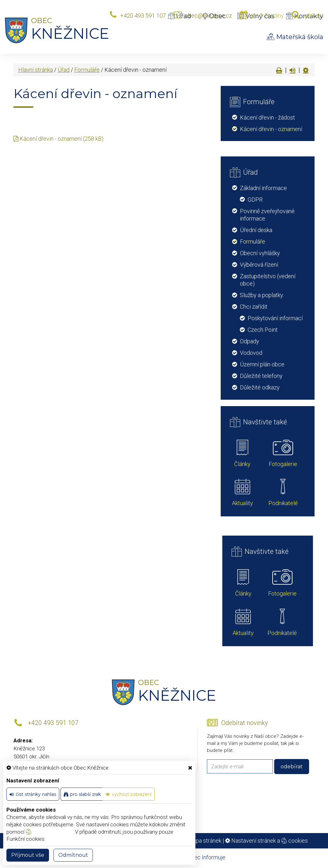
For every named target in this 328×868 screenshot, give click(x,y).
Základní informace (263, 188)
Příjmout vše (28, 855)
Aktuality (242, 503)
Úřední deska (256, 230)
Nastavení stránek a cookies (266, 841)
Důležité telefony (261, 376)
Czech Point (263, 330)
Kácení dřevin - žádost (267, 117)
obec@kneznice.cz (208, 16)
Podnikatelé (283, 503)
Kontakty (305, 16)
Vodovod (251, 353)
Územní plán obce (262, 364)
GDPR (255, 200)
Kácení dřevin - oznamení (271, 129)
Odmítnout (73, 855)
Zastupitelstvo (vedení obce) (268, 280)
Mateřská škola (295, 37)
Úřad (180, 16)
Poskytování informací (275, 318)
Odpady (250, 341)
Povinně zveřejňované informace (267, 215)
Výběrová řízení (259, 265)
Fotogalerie (283, 464)
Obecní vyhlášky (260, 253)
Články (242, 464)
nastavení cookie (49, 832)
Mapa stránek (205, 841)
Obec (214, 16)
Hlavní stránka (36, 70)
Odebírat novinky (245, 723)
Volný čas (256, 16)
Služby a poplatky (262, 295)
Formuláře (87, 70)
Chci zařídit (254, 307)
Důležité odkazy (260, 387)
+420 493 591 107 (143, 16)
